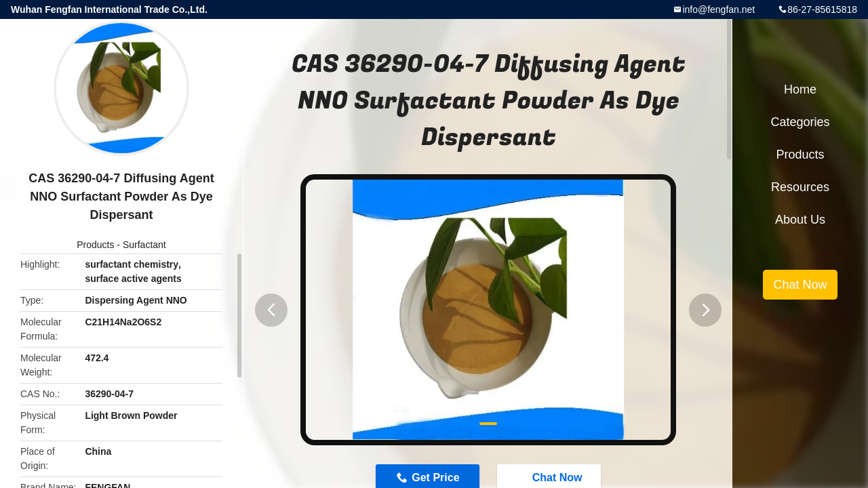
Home (800, 89)
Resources (800, 187)
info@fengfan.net (718, 9)
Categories (800, 122)
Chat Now (800, 285)
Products (95, 245)
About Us (800, 220)
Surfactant (144, 245)
